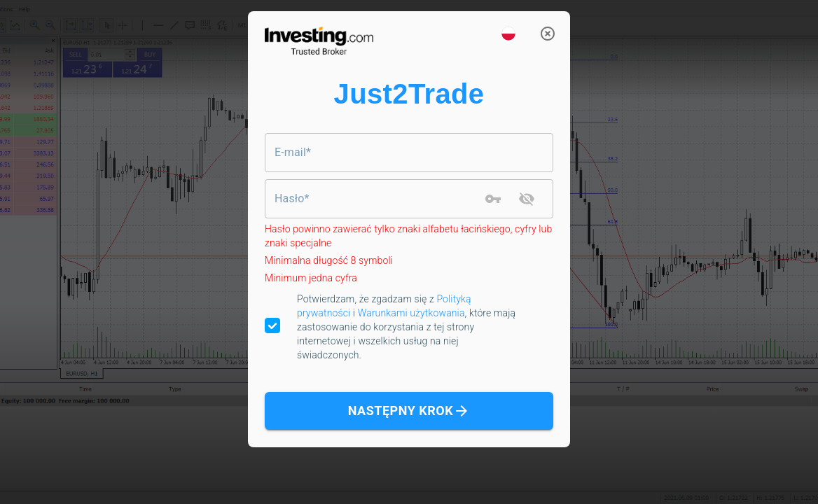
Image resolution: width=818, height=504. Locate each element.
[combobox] (409, 153)
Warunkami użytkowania (411, 313)
